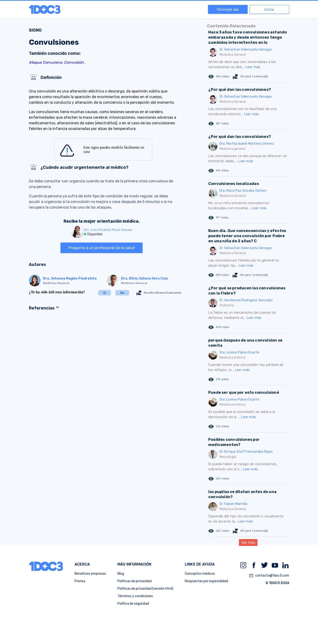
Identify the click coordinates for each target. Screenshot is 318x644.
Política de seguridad (133, 604)
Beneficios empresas (90, 574)
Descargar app (228, 9)
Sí (105, 293)
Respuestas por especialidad (206, 581)
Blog (121, 574)
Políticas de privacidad (134, 581)
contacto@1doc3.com (269, 576)
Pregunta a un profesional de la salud (102, 248)
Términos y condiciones (135, 596)
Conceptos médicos (200, 574)
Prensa (80, 581)
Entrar (269, 10)
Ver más (248, 543)
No (122, 293)
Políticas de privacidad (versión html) (145, 589)
